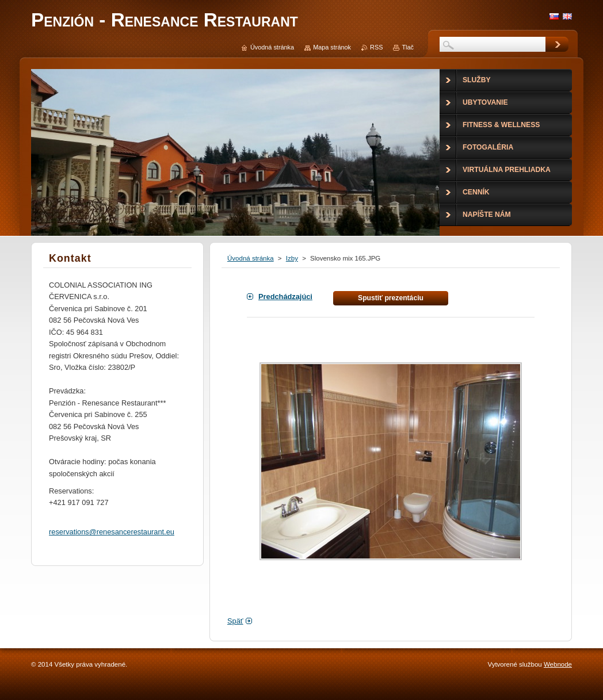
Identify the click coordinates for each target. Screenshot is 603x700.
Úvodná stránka (251, 258)
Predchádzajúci (285, 297)
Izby (292, 258)
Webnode (558, 664)
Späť (235, 621)
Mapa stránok (332, 47)
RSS (376, 47)
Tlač (408, 47)
